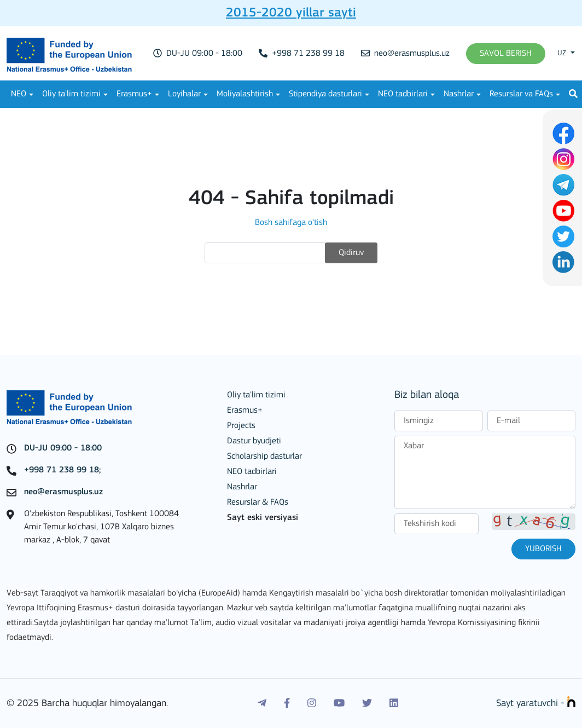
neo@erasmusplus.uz (405, 54)
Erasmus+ (134, 94)
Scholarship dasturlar (264, 457)
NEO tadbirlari (403, 94)
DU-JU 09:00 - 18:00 (198, 54)
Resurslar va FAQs (521, 94)
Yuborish (543, 549)
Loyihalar (184, 94)
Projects (241, 426)
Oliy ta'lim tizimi (71, 94)
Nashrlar (459, 94)
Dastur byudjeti (254, 441)
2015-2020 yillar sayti (291, 13)
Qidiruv (351, 253)
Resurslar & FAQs (258, 502)
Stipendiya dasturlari (325, 94)
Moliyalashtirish (245, 94)
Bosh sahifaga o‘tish (291, 223)
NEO (19, 94)
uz (563, 53)
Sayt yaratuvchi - (536, 704)
